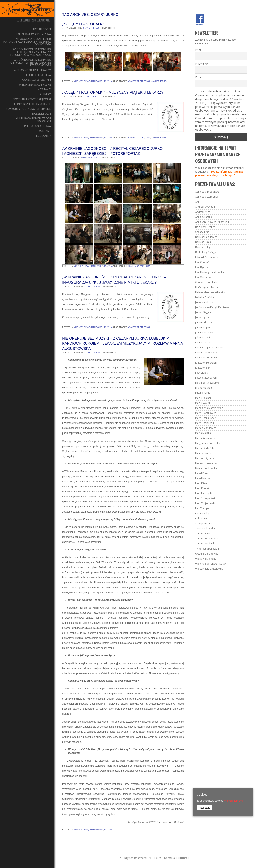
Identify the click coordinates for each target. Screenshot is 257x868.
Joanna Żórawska (205, 332)
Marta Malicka (203, 433)
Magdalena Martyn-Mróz (209, 408)
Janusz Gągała (203, 312)
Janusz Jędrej (159, 81)
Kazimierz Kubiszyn (206, 358)
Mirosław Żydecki (205, 458)
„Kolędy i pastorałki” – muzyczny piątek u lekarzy (113, 92)
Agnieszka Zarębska (139, 81)
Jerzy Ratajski (202, 327)
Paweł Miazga (203, 478)
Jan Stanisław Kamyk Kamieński (212, 307)
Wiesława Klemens (206, 559)
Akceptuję (204, 808)
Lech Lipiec (201, 373)
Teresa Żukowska (205, 529)
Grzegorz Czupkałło (206, 282)
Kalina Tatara (203, 343)
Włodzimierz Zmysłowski (209, 569)
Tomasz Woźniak (205, 544)
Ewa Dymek (202, 267)
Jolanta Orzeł (202, 337)
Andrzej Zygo (203, 212)
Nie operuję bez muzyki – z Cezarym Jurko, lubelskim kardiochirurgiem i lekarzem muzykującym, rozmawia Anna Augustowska (122, 343)
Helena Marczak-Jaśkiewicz (210, 292)
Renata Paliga (203, 513)
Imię (198, 50)
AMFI (198, 202)
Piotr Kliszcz (202, 483)
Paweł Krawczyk (204, 473)
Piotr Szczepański (205, 498)
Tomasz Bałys (203, 534)
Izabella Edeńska (205, 297)
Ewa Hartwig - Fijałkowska (210, 272)
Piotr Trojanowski (205, 503)
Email (199, 77)
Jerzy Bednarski (204, 322)
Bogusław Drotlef (205, 227)
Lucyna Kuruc (203, 393)
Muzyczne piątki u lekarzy (88, 81)
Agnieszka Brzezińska (207, 192)
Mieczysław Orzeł (205, 453)
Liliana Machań (203, 388)
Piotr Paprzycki (204, 493)
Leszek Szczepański (206, 378)
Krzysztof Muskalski (206, 363)
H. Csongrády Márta (207, 287)
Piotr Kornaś (202, 488)
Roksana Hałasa (204, 518)
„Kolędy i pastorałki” (83, 24)
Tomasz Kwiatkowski (207, 539)
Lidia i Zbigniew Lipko (207, 383)
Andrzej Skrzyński (205, 207)
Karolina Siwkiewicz (206, 353)
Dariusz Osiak (203, 242)
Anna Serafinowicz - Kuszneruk (212, 222)
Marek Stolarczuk (205, 423)
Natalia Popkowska (206, 468)
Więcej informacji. (234, 801)
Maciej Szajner (203, 398)
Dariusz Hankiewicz (206, 237)
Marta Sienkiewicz (205, 438)
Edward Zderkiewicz (207, 257)
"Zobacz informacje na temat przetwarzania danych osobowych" (219, 173)
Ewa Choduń (202, 262)
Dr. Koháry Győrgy (205, 252)
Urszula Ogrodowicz (207, 554)
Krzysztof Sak (91, 28)
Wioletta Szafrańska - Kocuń (211, 564)
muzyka (108, 81)
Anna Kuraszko (204, 217)
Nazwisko (201, 63)
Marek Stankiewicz (205, 418)
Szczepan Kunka (204, 523)
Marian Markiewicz (206, 428)
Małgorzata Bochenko (208, 443)
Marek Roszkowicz (205, 413)
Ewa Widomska (204, 277)
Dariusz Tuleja (203, 247)
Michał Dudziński (205, 448)
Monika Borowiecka (206, 463)
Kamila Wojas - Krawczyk (209, 348)
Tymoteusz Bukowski (207, 549)
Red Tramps (202, 508)
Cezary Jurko (202, 232)
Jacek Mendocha (204, 302)
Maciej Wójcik (203, 403)
